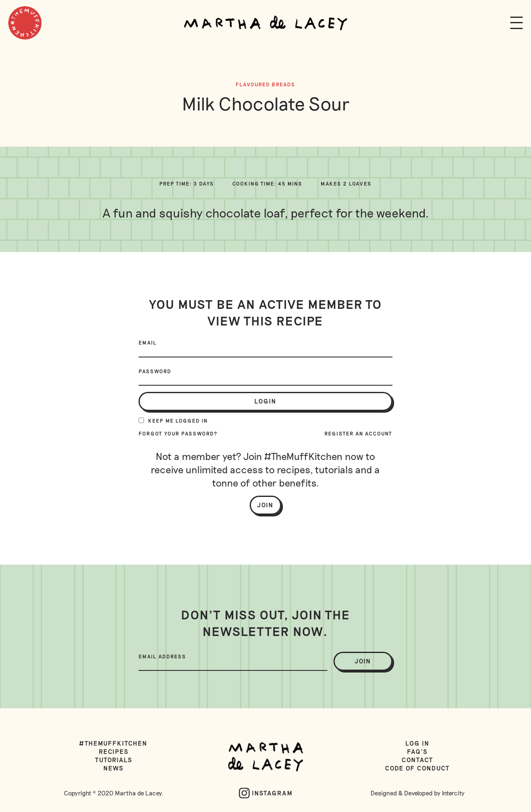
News (113, 768)
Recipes (114, 751)
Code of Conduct (417, 768)
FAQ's (417, 751)
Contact (417, 760)
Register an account (358, 433)
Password (155, 371)
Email (148, 342)
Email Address (162, 656)
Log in (418, 743)
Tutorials (114, 760)
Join (265, 505)
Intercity (453, 793)
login (265, 401)
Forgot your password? (178, 433)
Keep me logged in (173, 421)
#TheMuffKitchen (113, 743)
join (363, 661)
